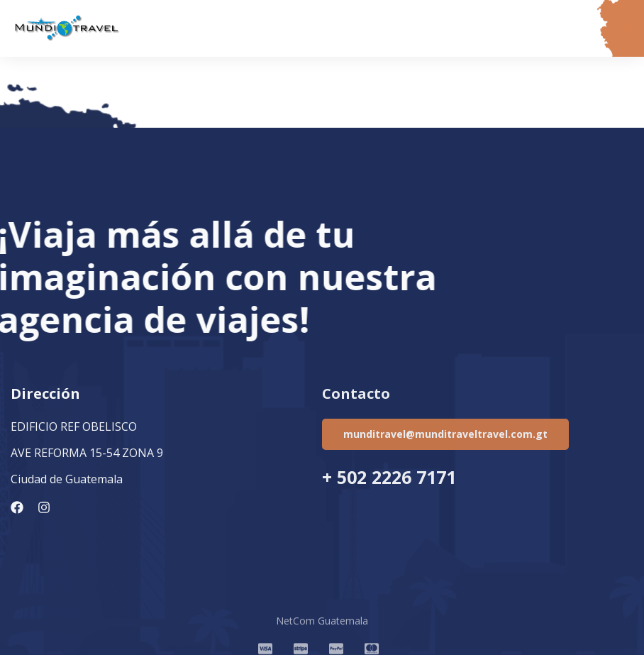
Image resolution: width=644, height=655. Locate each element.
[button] (626, 28)
